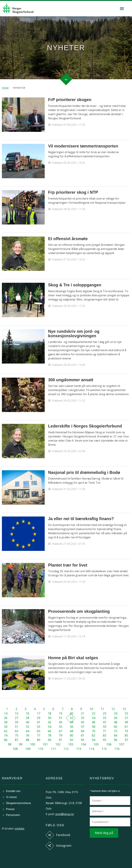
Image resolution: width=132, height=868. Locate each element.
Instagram (64, 845)
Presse (10, 809)
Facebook (63, 835)
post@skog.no (65, 814)
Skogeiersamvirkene (18, 803)
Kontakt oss (13, 791)
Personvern (13, 815)
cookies (19, 828)
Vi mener (12, 797)
